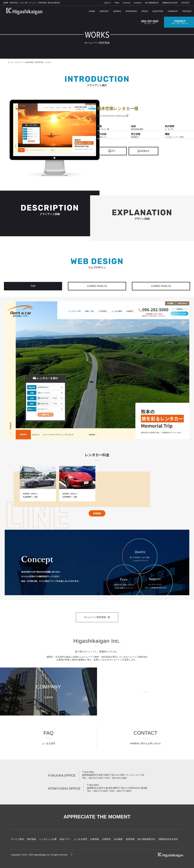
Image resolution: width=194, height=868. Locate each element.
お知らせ (107, 3)
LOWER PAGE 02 (161, 286)
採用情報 (130, 839)
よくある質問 (80, 839)
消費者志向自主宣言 (170, 3)
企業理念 (106, 839)
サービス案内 (18, 839)
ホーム (10, 62)
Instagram (138, 3)
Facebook (127, 3)
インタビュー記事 (48, 839)
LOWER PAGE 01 (97, 286)
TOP (33, 286)
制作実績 (32, 839)
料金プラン (65, 839)
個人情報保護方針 (152, 3)
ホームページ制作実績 (24, 62)
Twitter (117, 3)
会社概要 (118, 839)
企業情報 (94, 839)
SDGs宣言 (185, 3)
